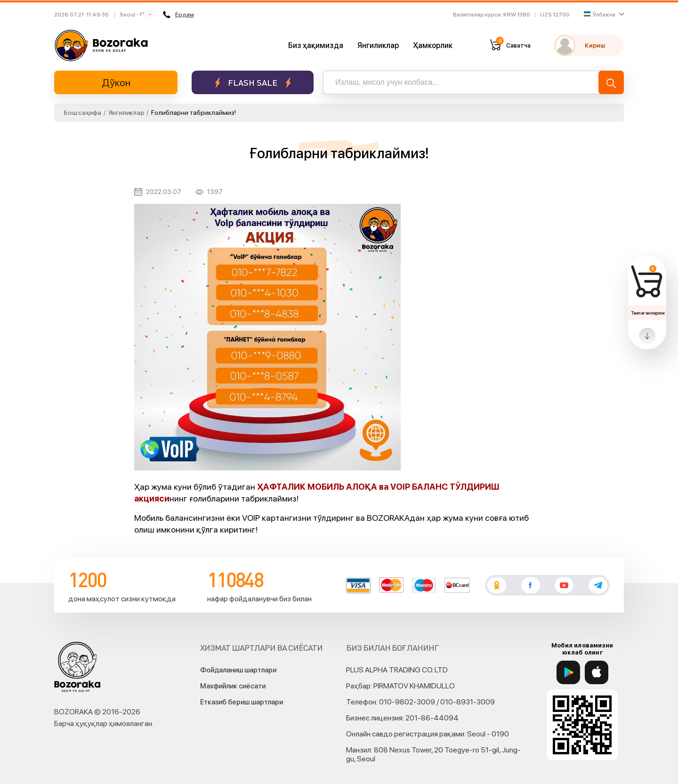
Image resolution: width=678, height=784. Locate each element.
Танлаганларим (648, 313)
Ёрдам (178, 15)
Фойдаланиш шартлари (238, 670)
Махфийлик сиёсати (233, 686)
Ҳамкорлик (433, 45)
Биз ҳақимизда (316, 45)
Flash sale (253, 83)
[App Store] (597, 672)
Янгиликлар (378, 45)
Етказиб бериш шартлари (242, 702)
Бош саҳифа (82, 113)
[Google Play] (568, 672)
